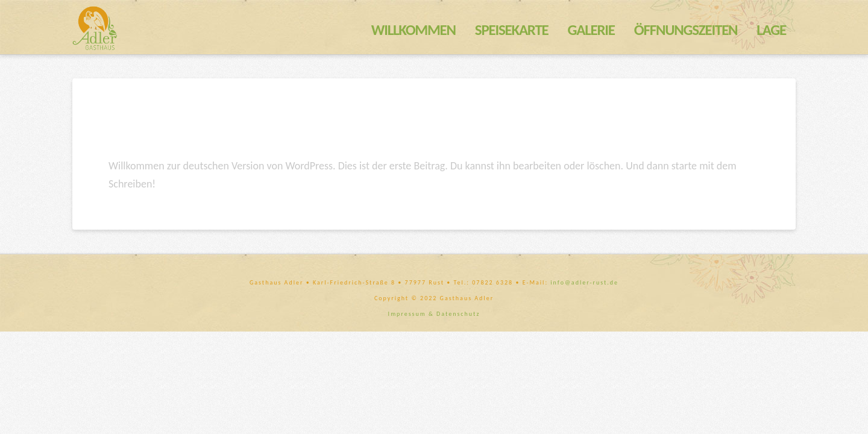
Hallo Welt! (167, 129)
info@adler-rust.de (584, 282)
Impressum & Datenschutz (434, 314)
